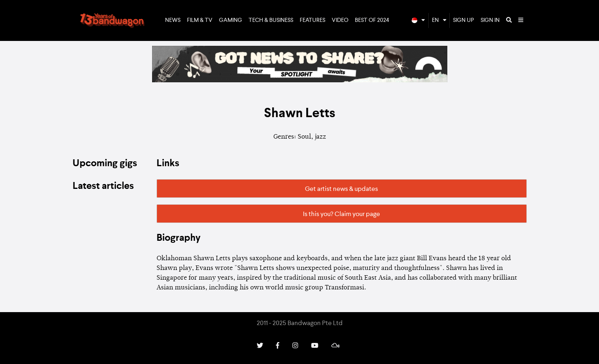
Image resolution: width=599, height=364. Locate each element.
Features (312, 20)
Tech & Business (271, 20)
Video (340, 20)
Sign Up (464, 20)
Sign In (490, 20)
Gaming (231, 20)
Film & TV (200, 20)
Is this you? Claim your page (341, 214)
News (173, 20)
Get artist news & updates (341, 189)
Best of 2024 (372, 20)
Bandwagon (112, 21)
